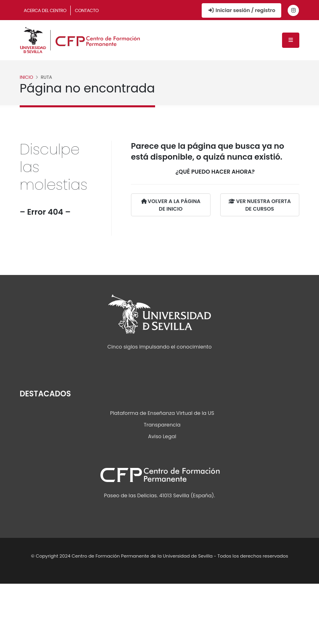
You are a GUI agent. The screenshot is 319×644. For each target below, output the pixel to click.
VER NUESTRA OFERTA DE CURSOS (260, 205)
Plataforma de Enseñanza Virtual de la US (162, 413)
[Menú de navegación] (291, 40)
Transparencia (162, 425)
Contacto (87, 10)
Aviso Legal (162, 436)
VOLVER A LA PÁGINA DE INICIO (171, 205)
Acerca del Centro (45, 10)
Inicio (27, 77)
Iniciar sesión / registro (241, 10)
